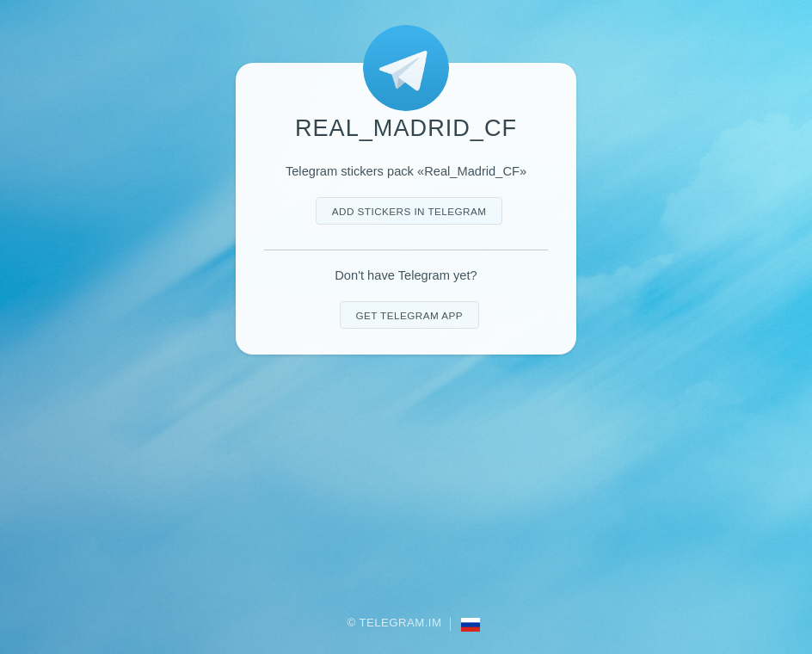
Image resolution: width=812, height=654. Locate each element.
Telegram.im (401, 623)
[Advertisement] (406, 486)
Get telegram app (409, 315)
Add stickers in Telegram (409, 211)
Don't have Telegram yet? (406, 275)
